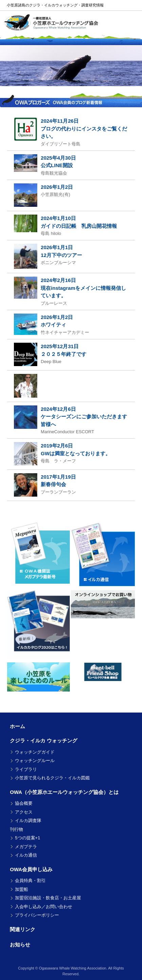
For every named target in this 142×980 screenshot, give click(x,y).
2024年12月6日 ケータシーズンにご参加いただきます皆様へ (84, 417)
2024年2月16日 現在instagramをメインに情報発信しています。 (83, 288)
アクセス (24, 812)
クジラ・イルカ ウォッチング (44, 741)
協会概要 (24, 803)
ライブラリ (26, 769)
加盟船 (22, 889)
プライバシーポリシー (37, 915)
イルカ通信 (26, 855)
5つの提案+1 (27, 838)
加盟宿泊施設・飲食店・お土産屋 (48, 898)
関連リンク (23, 929)
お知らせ (20, 945)
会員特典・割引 (30, 881)
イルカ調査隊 (28, 821)
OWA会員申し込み (31, 869)
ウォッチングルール (35, 761)
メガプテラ (26, 847)
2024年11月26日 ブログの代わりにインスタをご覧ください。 (84, 128)
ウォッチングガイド (35, 752)
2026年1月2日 (57, 187)
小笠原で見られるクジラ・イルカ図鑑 (52, 778)
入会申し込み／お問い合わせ (44, 907)
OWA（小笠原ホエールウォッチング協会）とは (64, 792)
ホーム (17, 726)
